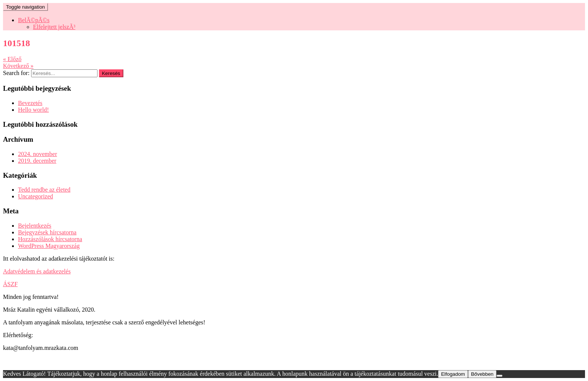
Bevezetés (30, 103)
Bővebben (482, 374)
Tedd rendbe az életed (44, 190)
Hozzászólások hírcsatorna (50, 239)
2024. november (37, 154)
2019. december (37, 161)
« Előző (12, 59)
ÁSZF (10, 284)
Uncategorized (35, 196)
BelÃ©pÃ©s (34, 20)
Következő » (18, 66)
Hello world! (33, 110)
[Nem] (499, 376)
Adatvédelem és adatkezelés (37, 271)
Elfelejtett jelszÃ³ (54, 27)
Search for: (16, 73)
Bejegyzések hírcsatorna (47, 232)
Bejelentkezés (35, 226)
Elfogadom (453, 374)
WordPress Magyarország (49, 246)
